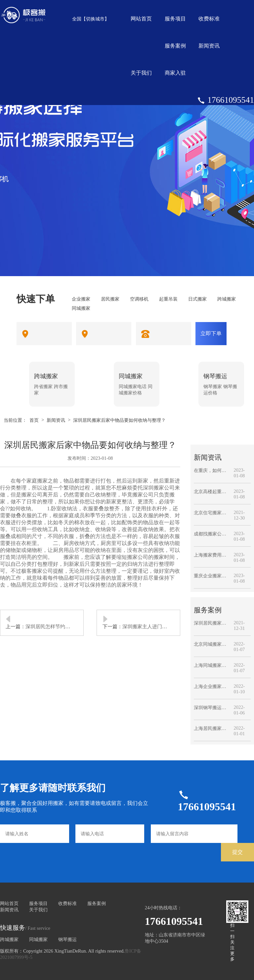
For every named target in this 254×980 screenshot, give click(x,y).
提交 (237, 852)
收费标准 (209, 19)
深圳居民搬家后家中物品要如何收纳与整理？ (119, 420)
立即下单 (211, 333)
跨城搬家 (9, 939)
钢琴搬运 (67, 939)
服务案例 (175, 46)
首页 (34, 420)
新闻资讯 (209, 46)
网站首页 (141, 19)
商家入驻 (175, 73)
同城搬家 (38, 939)
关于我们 (141, 73)
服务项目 (175, 19)
